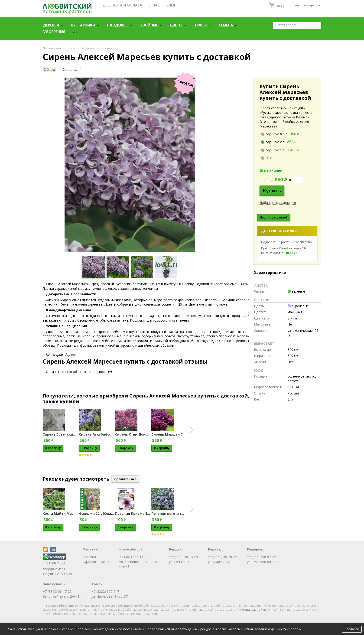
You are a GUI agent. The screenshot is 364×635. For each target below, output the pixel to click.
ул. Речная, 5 (179, 562)
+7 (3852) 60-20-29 (222, 557)
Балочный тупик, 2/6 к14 (62, 596)
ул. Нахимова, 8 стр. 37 (110, 596)
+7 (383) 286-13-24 (58, 574)
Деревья (51, 25)
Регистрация (311, 5)
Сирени (109, 48)
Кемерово (256, 549)
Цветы (176, 25)
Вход (295, 5)
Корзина (89, 557)
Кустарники (83, 25)
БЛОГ (171, 5)
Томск (97, 584)
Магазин (90, 549)
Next (191, 430)
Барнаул (215, 549)
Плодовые (118, 25)
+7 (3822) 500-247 (105, 591)
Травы (201, 25)
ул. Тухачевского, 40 (263, 562)
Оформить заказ (96, 562)
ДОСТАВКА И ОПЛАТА (122, 5)
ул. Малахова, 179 (222, 562)
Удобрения (54, 32)
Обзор (49, 70)
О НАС (154, 5)
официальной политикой (260, 610)
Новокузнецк (54, 584)
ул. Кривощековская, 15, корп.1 (139, 564)
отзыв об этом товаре (80, 372)
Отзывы (70, 70)
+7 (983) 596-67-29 (261, 557)
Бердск (175, 549)
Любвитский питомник (59, 48)
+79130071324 (54, 561)
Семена (226, 25)
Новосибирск (131, 549)
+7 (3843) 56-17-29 (57, 591)
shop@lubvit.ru (54, 569)
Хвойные (149, 25)
